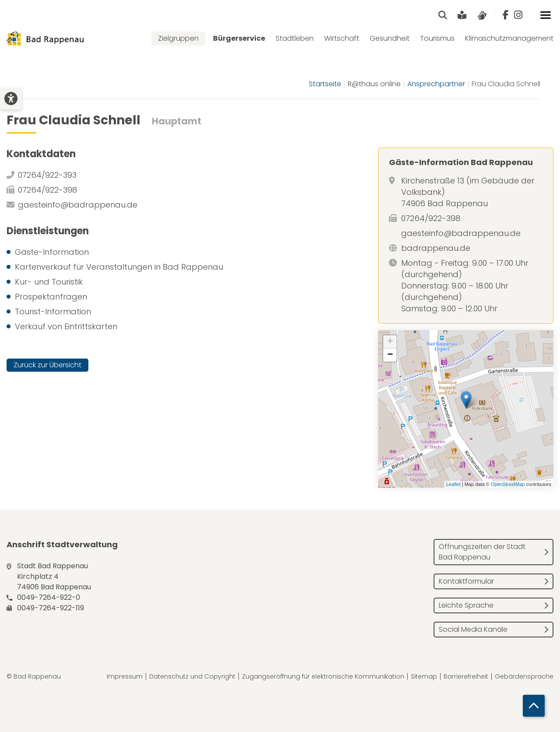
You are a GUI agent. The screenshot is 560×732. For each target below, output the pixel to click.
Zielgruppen (178, 38)
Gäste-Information (52, 252)
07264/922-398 (47, 190)
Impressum (125, 676)
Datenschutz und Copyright (192, 676)
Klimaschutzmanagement (509, 38)
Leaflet (453, 484)
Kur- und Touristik (49, 282)
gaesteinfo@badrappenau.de (78, 205)
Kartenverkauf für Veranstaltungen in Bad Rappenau (119, 267)
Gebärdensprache (524, 676)
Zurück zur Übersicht (47, 365)
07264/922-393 (47, 175)
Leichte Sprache (466, 605)
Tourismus (437, 38)
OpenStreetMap (508, 484)
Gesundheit (390, 38)
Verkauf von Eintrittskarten (66, 326)
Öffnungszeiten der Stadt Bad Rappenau (482, 552)
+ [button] (390, 342)
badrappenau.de (436, 248)
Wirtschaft (342, 38)
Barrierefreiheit (466, 676)
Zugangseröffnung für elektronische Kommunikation (323, 676)
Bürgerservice (239, 38)
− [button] (390, 355)
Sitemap (424, 676)
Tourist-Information (53, 311)
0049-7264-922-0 (49, 597)
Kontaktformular (466, 581)
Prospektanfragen (51, 297)
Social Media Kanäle (473, 629)
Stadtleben (295, 38)
